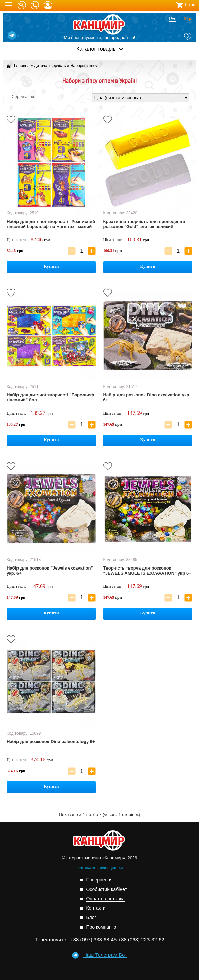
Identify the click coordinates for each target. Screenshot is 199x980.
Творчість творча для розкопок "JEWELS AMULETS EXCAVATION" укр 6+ (147, 571)
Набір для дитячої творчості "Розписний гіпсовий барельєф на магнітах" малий (51, 224)
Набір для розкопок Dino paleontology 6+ (51, 741)
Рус (173, 19)
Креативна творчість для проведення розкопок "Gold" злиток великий (144, 224)
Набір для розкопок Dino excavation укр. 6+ (147, 397)
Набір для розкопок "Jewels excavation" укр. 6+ (50, 571)
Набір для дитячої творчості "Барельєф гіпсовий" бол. (50, 397)
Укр (188, 19)
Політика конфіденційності (100, 868)
